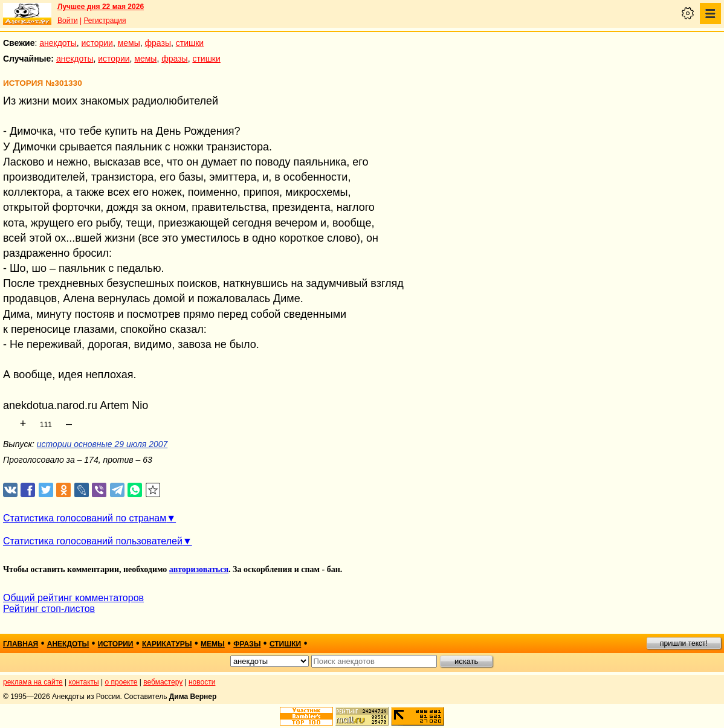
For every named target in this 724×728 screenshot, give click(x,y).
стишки (190, 43)
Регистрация (105, 21)
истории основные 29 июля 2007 (102, 444)
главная (21, 644)
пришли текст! (684, 643)
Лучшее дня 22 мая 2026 (101, 7)
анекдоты (58, 43)
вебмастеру (163, 682)
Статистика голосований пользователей (93, 541)
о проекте (121, 682)
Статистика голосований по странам (85, 518)
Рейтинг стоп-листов (49, 609)
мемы (129, 43)
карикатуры (167, 644)
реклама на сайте (33, 682)
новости (202, 682)
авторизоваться (199, 569)
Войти (68, 21)
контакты (84, 682)
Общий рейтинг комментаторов (73, 598)
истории (97, 43)
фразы (158, 43)
